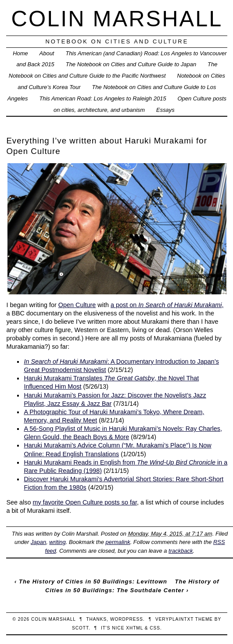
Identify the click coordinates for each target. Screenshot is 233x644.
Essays (165, 110)
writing (57, 542)
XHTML (134, 628)
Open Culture (77, 305)
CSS (155, 628)
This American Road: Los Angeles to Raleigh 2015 (102, 98)
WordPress (127, 619)
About (47, 53)
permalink (118, 542)
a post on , (167, 305)
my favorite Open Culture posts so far (85, 502)
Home (20, 53)
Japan (38, 542)
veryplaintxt (174, 619)
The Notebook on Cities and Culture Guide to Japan (131, 64)
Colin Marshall (117, 19)
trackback (181, 551)
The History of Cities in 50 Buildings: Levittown (93, 581)
